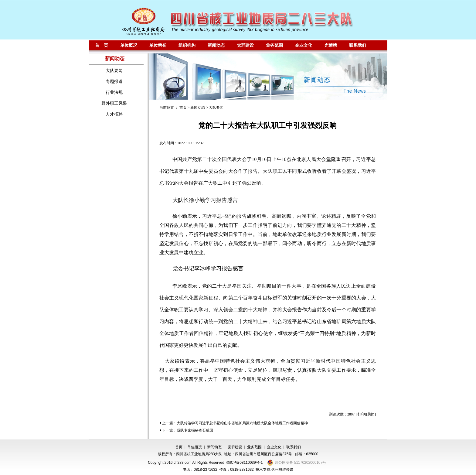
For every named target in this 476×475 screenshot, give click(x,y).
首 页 (102, 45)
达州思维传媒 (282, 470)
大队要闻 (216, 108)
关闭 (371, 414)
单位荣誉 (158, 45)
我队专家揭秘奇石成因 (195, 430)
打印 (361, 414)
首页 (183, 108)
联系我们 (358, 45)
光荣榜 (331, 45)
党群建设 (245, 45)
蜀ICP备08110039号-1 (244, 463)
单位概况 (129, 45)
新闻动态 (216, 45)
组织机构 (187, 45)
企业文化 (304, 45)
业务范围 (274, 45)
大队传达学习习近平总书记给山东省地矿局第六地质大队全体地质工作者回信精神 (242, 423)
